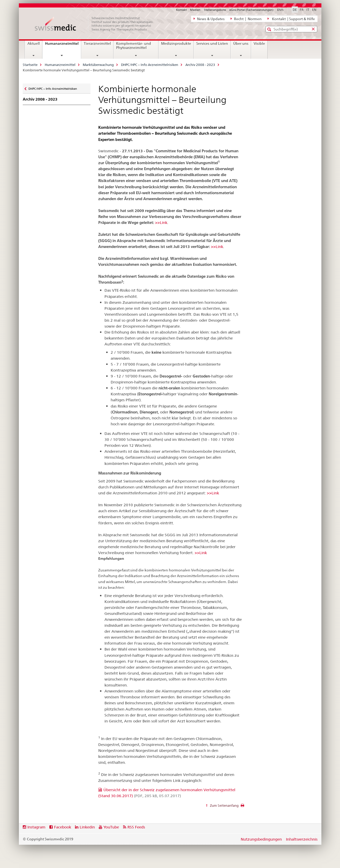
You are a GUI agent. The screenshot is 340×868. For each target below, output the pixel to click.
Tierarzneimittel (97, 43)
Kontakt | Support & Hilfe (291, 19)
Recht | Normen (246, 19)
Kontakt (181, 10)
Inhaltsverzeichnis (302, 839)
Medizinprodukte (176, 43)
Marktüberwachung (98, 65)
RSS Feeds (136, 827)
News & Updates (209, 19)
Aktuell (34, 43)
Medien (195, 10)
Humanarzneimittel (63, 45)
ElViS (280, 10)
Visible (259, 43)
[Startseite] (96, 24)
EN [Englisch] (314, 10)
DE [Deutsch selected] (295, 10)
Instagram (36, 827)
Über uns (241, 43)
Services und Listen (212, 43)
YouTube (111, 827)
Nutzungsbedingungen (261, 839)
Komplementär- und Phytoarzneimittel (134, 46)
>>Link (161, 222)
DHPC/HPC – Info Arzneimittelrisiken (150, 65)
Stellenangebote (215, 10)
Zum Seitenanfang (224, 805)
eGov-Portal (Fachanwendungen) (251, 10)
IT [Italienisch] (308, 10)
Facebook (63, 827)
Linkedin (87, 827)
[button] (270, 29)
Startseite (30, 65)
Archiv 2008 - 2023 (200, 65)
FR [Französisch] (302, 10)
